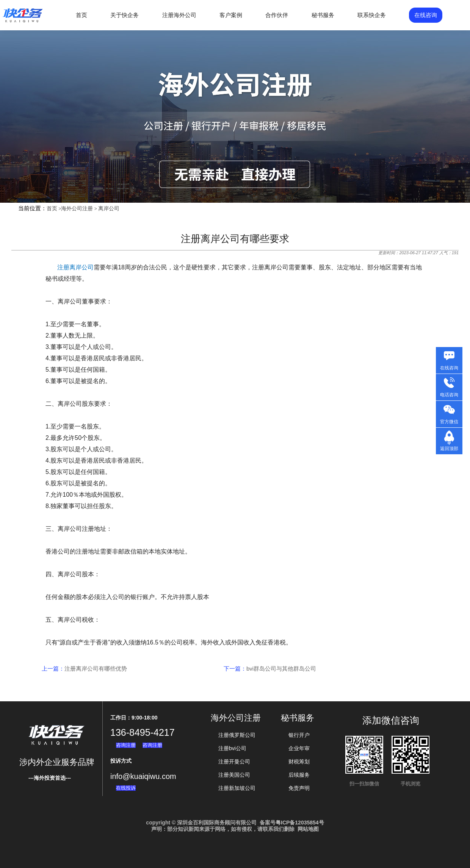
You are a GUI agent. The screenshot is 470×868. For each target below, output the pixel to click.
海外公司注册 (77, 208)
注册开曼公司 (234, 762)
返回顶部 (449, 449)
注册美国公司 (234, 775)
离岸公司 (109, 208)
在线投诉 (126, 788)
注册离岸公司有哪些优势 (96, 669)
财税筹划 (299, 762)
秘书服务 (323, 15)
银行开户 (299, 735)
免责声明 (299, 788)
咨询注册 (126, 745)
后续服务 (299, 775)
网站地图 (308, 829)
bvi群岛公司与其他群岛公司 (281, 669)
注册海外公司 (179, 15)
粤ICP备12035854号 (300, 823)
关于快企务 (125, 15)
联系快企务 (372, 15)
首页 (81, 15)
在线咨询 (426, 15)
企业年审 (299, 748)
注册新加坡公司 (237, 788)
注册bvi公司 (232, 748)
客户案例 (231, 15)
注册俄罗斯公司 (237, 735)
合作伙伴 (277, 15)
